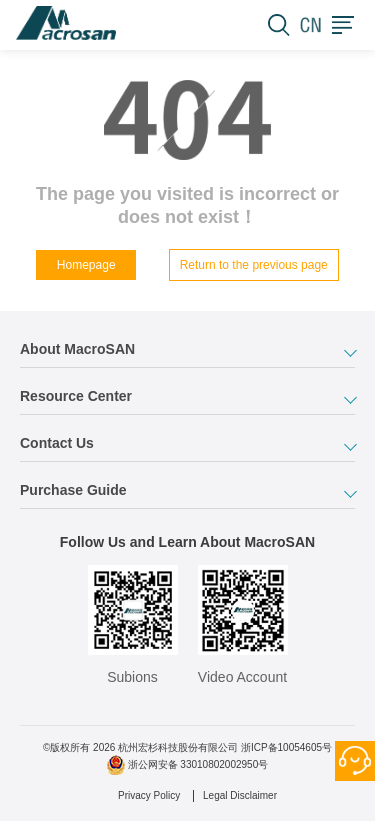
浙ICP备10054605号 (286, 747)
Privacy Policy (149, 795)
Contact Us (355, 761)
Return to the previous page (254, 265)
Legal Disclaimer (240, 795)
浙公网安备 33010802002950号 (198, 764)
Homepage (86, 265)
